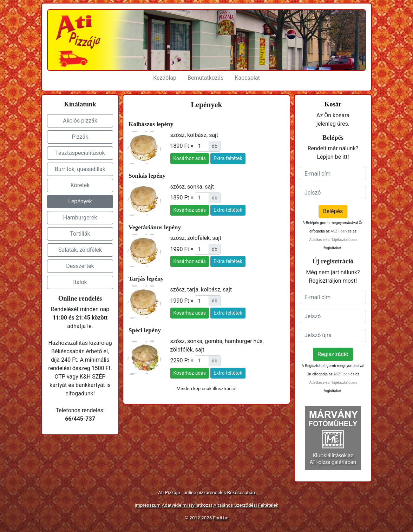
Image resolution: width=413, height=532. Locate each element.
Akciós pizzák (80, 121)
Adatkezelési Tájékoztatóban (333, 240)
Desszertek (80, 266)
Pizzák (80, 137)
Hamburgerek (80, 218)
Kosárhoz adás (190, 158)
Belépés (333, 211)
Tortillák (80, 234)
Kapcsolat (247, 78)
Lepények (80, 201)
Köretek (80, 185)
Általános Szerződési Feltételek (246, 505)
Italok (80, 282)
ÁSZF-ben (339, 231)
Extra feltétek (228, 158)
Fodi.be (221, 518)
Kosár (333, 104)
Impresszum (148, 505)
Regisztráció (333, 354)
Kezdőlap (165, 78)
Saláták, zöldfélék (80, 250)
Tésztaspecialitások (80, 153)
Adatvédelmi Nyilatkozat (187, 505)
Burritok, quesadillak (80, 169)
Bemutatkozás (205, 78)
